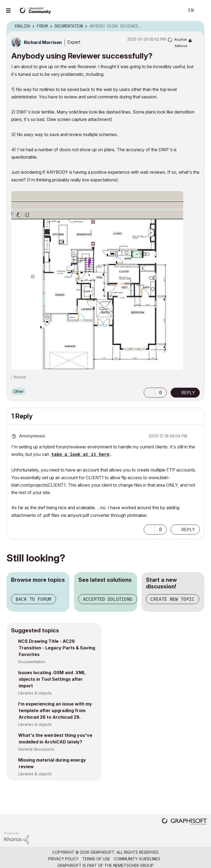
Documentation (32, 662)
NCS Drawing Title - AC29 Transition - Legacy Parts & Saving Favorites (57, 648)
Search (174, 10)
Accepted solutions (108, 599)
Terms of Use (96, 859)
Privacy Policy (63, 859)
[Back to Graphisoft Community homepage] (36, 10)
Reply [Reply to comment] (188, 530)
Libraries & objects (35, 693)
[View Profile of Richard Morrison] (43, 42)
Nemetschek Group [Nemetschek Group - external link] (133, 865)
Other (19, 391)
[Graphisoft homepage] (184, 822)
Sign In (202, 10)
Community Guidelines (137, 859)
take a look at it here (80, 455)
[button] (97, 280)
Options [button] (197, 26)
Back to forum (34, 599)
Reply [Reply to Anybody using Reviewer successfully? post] (188, 393)
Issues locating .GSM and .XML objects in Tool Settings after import (52, 679)
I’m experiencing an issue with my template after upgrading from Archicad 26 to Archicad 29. (55, 710)
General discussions (36, 749)
